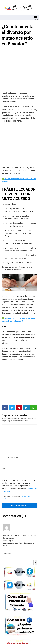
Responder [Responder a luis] (8, 553)
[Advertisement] (19, 70)
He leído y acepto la (16, 497)
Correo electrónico (10, 458)
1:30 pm (33, 536)
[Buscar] (36, 562)
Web (3, 469)
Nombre (5, 447)
